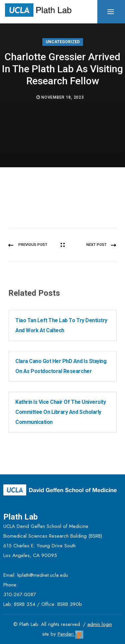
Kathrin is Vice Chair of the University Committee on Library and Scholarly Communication (60, 412)
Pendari (70, 634)
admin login (100, 624)
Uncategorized (63, 42)
